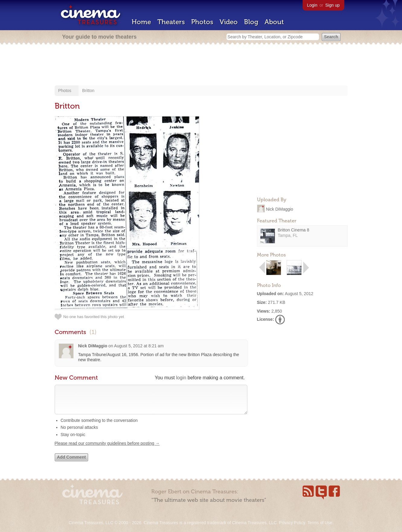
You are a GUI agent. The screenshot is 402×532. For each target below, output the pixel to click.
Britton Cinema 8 (294, 230)
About (274, 22)
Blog (251, 22)
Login (312, 5)
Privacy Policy (292, 523)
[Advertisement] (201, 65)
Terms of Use (320, 523)
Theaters (171, 22)
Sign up (332, 5)
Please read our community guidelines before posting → (107, 449)
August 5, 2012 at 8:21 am (139, 346)
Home (141, 22)
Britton (88, 91)
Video (229, 22)
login (181, 378)
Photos (202, 22)
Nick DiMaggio (279, 209)
